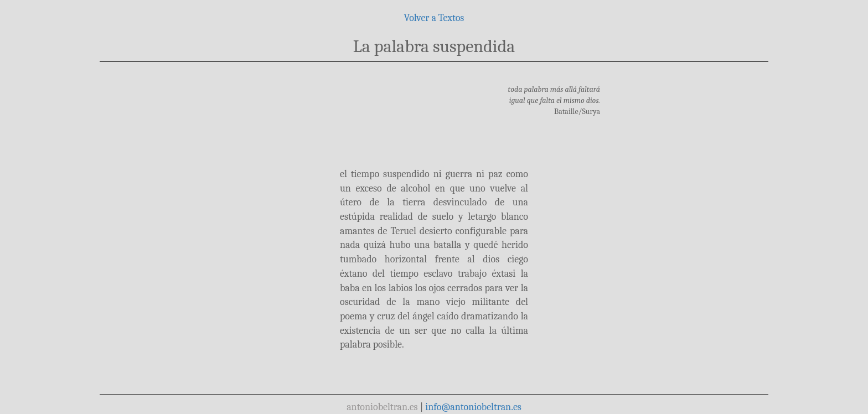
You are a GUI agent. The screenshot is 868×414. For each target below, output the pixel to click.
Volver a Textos (434, 18)
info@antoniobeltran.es (473, 407)
